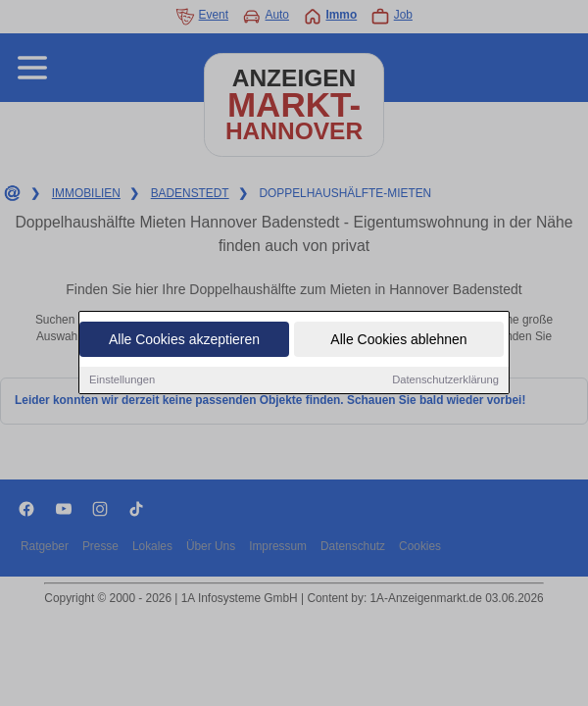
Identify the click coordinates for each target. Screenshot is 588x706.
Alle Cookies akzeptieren (184, 340)
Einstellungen (122, 380)
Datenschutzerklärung (445, 380)
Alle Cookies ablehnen (398, 340)
